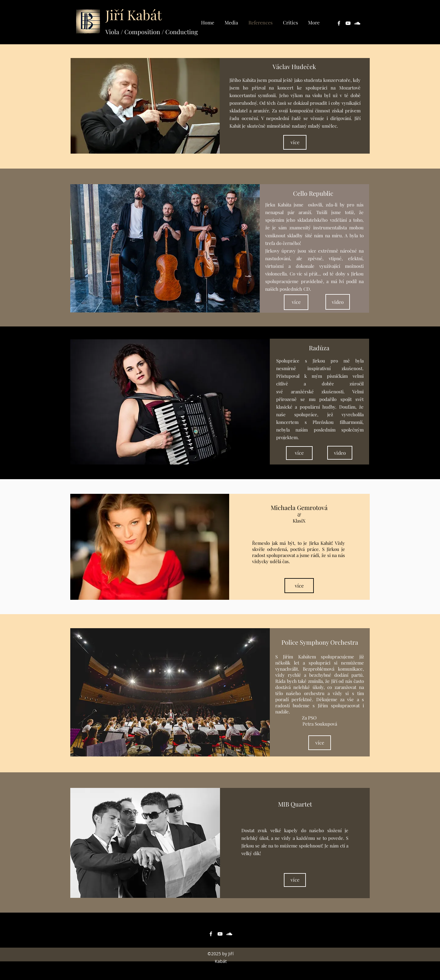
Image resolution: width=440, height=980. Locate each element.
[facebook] (339, 23)
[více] (295, 142)
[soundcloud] (357, 23)
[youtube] (348, 23)
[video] (338, 302)
